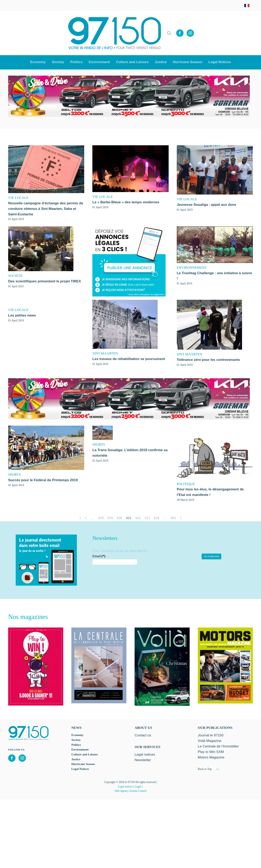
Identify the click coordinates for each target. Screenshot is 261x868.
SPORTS (14, 475)
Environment (99, 62)
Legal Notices (220, 62)
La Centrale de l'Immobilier (218, 746)
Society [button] (58, 62)
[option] (129, 96)
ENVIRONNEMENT (192, 268)
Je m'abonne (211, 556)
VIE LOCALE (18, 198)
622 (138, 518)
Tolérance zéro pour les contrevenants (208, 360)
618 (101, 518)
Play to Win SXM (211, 752)
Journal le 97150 (211, 735)
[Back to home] (115, 33)
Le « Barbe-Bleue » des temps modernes (126, 202)
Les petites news (22, 315)
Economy (77, 735)
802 (174, 518)
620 (119, 518)
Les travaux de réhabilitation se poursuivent (129, 359)
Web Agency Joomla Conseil (130, 791)
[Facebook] (180, 33)
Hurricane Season (187, 62)
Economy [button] (38, 62)
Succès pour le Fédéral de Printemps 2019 (43, 480)
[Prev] (80, 518)
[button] (169, 33)
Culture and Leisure (85, 754)
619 (110, 518)
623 (147, 518)
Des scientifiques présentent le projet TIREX (45, 281)
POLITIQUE (186, 484)
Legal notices (125, 787)
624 (157, 518)
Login (138, 787)
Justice (161, 62)
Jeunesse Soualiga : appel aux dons (207, 205)
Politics (76, 62)
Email (99, 556)
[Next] (181, 518)
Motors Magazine (211, 757)
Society (76, 740)
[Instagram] (190, 33)
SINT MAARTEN (105, 353)
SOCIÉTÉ (15, 276)
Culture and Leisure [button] (132, 62)
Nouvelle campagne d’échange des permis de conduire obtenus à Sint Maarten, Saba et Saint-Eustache (46, 209)
